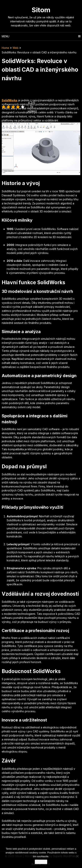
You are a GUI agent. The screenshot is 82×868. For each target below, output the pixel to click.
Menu (6, 36)
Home (5, 48)
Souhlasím (41, 862)
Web (16, 48)
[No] (77, 856)
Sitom (41, 10)
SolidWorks (10, 100)
